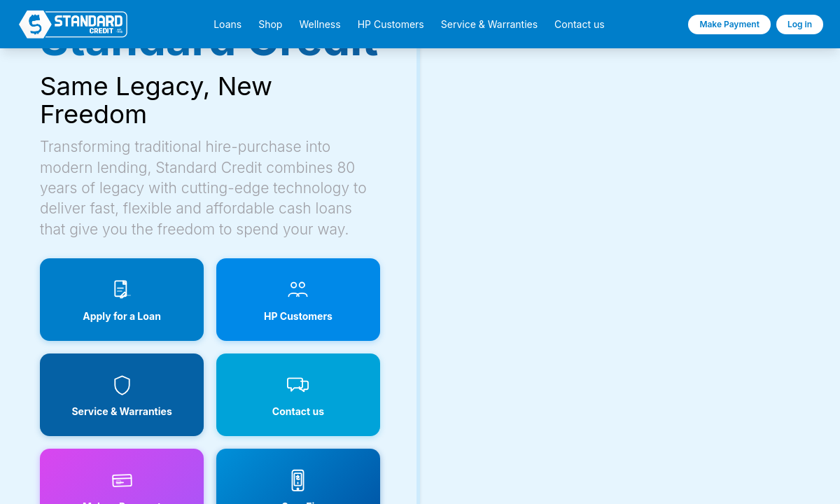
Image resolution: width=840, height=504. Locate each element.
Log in (800, 24)
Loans (227, 24)
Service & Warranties (489, 24)
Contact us (580, 24)
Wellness (320, 24)
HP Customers (391, 24)
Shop (270, 24)
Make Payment (729, 24)
